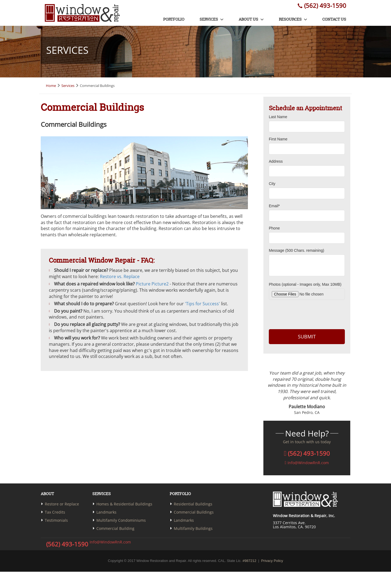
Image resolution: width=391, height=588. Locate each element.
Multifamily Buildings (193, 528)
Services (212, 19)
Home (51, 86)
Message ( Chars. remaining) (297, 250)
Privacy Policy (272, 561)
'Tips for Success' (202, 304)
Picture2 (160, 284)
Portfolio (174, 19)
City (272, 184)
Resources (293, 19)
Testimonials (56, 520)
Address (276, 161)
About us (251, 19)
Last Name (278, 117)
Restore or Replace (62, 504)
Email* (274, 206)
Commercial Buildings (194, 512)
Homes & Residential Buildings (124, 504)
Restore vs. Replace (120, 276)
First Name (278, 139)
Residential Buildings (193, 504)
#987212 (249, 561)
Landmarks (106, 512)
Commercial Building (115, 528)
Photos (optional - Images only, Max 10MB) (305, 284)
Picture (143, 284)
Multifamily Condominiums (121, 520)
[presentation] (307, 314)
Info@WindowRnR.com (110, 542)
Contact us (334, 19)
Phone (274, 228)
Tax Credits (55, 512)
